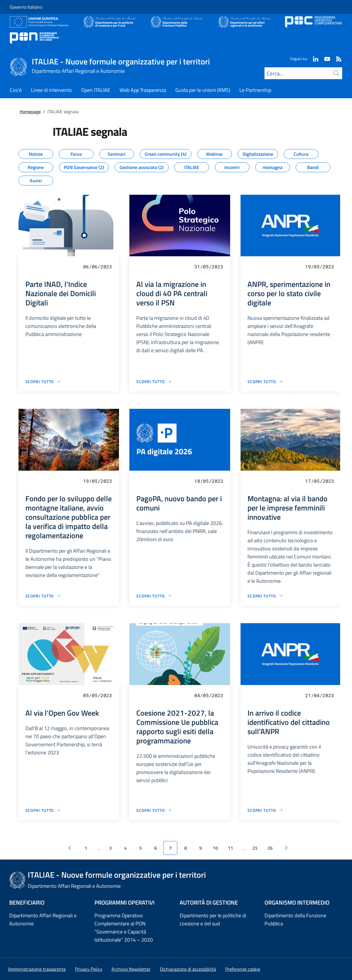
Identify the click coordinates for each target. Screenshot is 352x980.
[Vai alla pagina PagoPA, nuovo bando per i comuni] (154, 596)
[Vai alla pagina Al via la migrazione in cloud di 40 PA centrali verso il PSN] (154, 382)
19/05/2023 (320, 267)
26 (270, 848)
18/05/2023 (209, 481)
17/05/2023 (320, 481)
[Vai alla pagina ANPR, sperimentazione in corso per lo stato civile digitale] (265, 382)
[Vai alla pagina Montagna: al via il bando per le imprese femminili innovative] (265, 596)
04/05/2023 (209, 695)
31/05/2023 (209, 267)
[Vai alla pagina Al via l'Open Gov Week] (43, 810)
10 (215, 848)
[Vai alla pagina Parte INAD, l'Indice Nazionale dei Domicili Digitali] (43, 382)
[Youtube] (325, 59)
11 (230, 848)
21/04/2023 (320, 695)
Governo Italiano (26, 7)
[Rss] (336, 59)
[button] (243, 969)
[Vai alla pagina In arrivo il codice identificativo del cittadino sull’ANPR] (265, 810)
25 (255, 848)
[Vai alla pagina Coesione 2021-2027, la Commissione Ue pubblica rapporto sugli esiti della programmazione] (154, 810)
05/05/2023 (98, 695)
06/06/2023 (98, 267)
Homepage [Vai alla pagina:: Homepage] (30, 112)
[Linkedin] (313, 59)
